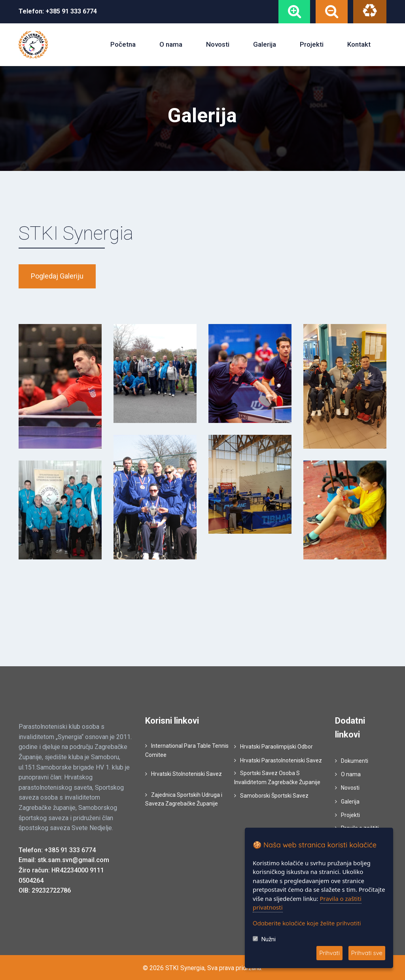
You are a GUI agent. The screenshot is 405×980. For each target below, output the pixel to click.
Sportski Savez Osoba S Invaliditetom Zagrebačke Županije (277, 777)
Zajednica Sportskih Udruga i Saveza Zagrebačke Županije (184, 798)
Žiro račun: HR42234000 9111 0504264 (61, 875)
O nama (171, 44)
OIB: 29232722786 (45, 890)
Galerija (265, 44)
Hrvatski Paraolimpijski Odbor (276, 746)
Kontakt (359, 44)
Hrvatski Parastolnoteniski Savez (281, 760)
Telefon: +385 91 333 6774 (57, 849)
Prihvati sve (367, 953)
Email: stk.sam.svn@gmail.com (64, 860)
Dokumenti (355, 760)
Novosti (218, 44)
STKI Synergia (76, 232)
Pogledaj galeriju (57, 276)
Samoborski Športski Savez (274, 795)
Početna (123, 44)
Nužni (269, 939)
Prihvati (329, 953)
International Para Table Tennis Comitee (187, 750)
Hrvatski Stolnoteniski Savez (186, 773)
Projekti (312, 44)
